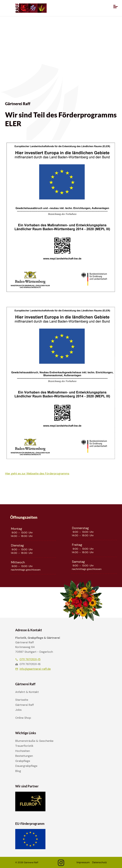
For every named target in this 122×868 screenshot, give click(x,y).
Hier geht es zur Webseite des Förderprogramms (37, 474)
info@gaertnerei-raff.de (33, 669)
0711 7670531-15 (28, 659)
